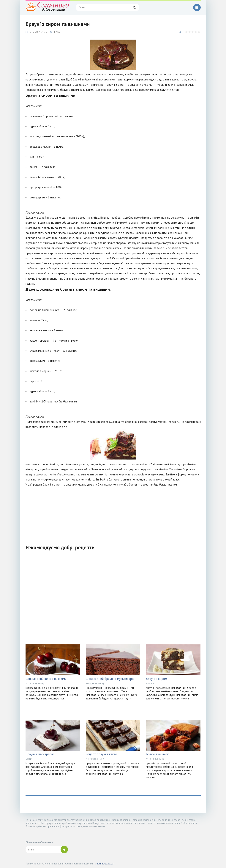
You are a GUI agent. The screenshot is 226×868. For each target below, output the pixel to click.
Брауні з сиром (156, 679)
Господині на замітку (35, 683)
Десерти (150, 683)
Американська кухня (95, 759)
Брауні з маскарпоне (40, 754)
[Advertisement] (113, 513)
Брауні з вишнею (158, 754)
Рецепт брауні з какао (101, 754)
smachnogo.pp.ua (104, 864)
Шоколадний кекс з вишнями (46, 679)
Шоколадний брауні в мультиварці (110, 679)
